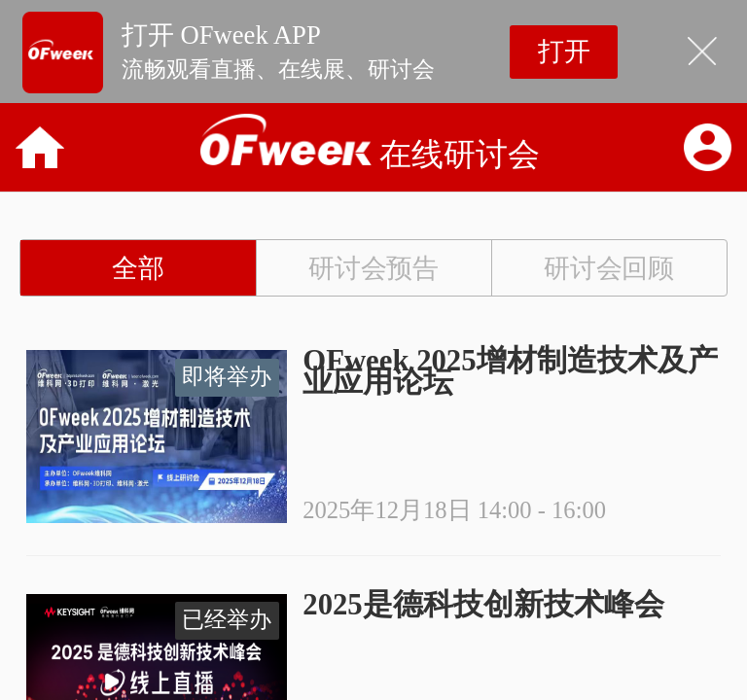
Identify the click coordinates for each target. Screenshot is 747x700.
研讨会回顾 (609, 268)
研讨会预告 (374, 268)
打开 (564, 52)
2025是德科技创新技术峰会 (483, 605)
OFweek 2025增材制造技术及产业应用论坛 (510, 371)
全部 (138, 268)
